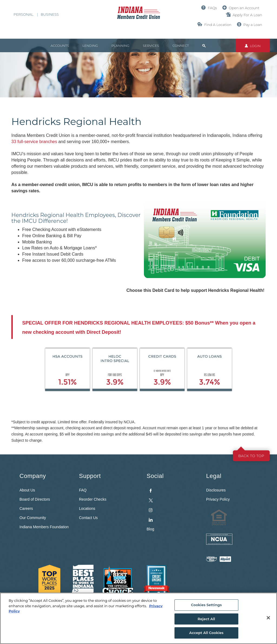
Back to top (251, 456)
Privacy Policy (218, 499)
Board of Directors (35, 499)
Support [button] (90, 476)
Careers (26, 508)
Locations (87, 508)
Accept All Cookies (207, 633)
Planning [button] (120, 46)
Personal (23, 14)
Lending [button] (90, 46)
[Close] (268, 618)
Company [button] (33, 476)
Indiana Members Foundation (44, 527)
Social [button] (155, 476)
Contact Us (88, 518)
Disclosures (216, 490)
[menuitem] (172, 504)
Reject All (206, 619)
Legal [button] (214, 476)
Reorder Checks (93, 499)
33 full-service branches (34, 142)
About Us (27, 490)
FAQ (83, 490)
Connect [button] (181, 46)
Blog (150, 529)
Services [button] (151, 46)
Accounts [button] (60, 46)
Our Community (33, 518)
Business (50, 14)
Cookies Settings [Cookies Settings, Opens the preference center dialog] (206, 605)
